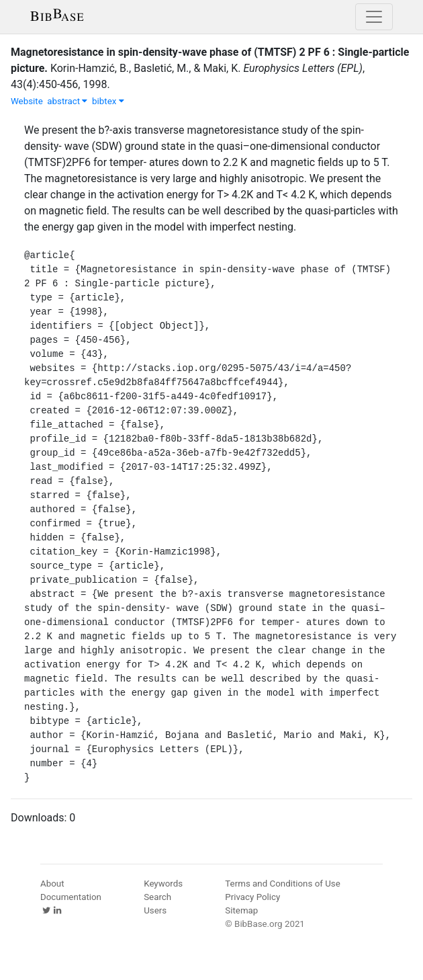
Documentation (71, 897)
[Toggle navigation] (374, 17)
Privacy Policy (252, 897)
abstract (67, 101)
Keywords (163, 884)
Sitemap (241, 910)
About (52, 884)
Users (155, 910)
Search (157, 897)
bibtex (108, 101)
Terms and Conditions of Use (282, 884)
